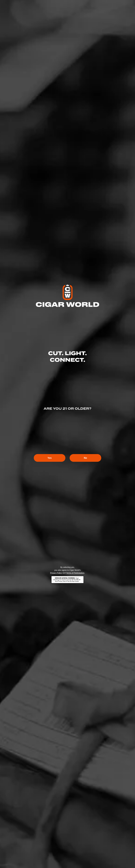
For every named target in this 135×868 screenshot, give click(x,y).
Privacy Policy (56, 573)
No (85, 458)
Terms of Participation (75, 573)
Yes (50, 458)
